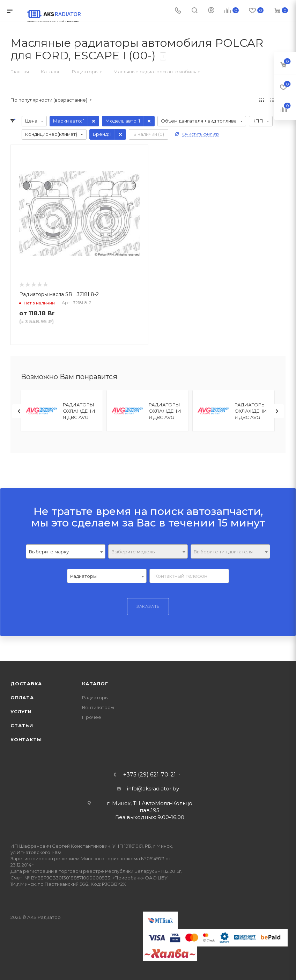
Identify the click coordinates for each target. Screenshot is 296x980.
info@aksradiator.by (153, 789)
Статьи (22, 725)
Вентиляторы (98, 707)
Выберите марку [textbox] (49, 552)
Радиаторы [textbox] (83, 576)
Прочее (92, 717)
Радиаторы (95, 698)
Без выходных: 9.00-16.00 (150, 817)
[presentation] (19, 411)
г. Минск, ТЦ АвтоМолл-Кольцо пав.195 (150, 807)
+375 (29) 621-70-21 (150, 775)
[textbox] (148, 552)
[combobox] (66, 551)
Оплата (22, 698)
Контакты (26, 739)
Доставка (26, 684)
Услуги (21, 712)
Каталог (95, 684)
